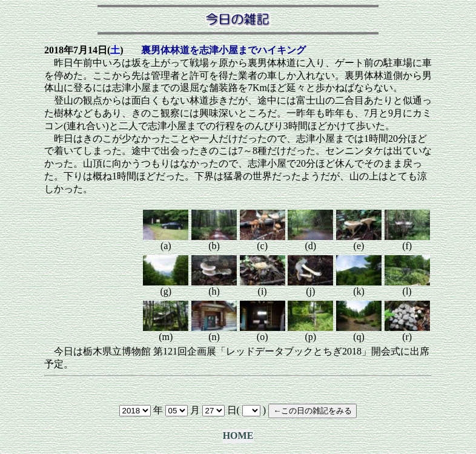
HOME (238, 436)
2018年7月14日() (84, 50)
